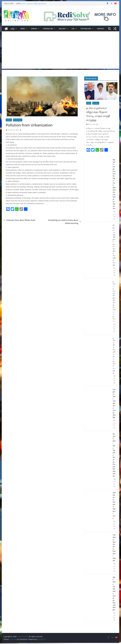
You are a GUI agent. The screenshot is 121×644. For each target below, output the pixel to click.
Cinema (34, 29)
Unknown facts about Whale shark (19, 220)
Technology (86, 29)
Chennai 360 (48, 29)
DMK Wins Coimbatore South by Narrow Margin (114, 593)
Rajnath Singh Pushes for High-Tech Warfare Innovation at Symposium (114, 184)
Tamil (89, 103)
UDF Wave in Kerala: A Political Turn (114, 505)
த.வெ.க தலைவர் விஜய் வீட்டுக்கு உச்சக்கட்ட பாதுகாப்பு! (114, 301)
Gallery (62, 29)
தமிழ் (13, 29)
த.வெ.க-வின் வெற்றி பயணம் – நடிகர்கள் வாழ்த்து (114, 355)
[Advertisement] (60, 53)
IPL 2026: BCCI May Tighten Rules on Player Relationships (114, 455)
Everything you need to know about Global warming (64, 222)
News (23, 29)
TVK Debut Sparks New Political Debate (114, 548)
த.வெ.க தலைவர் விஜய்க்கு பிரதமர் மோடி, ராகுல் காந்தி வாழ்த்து (34, 4)
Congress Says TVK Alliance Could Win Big (114, 403)
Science (9, 120)
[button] (16, 29)
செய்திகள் (96, 103)
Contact (101, 29)
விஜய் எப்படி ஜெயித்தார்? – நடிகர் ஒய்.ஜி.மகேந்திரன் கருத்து (114, 245)
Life (73, 29)
